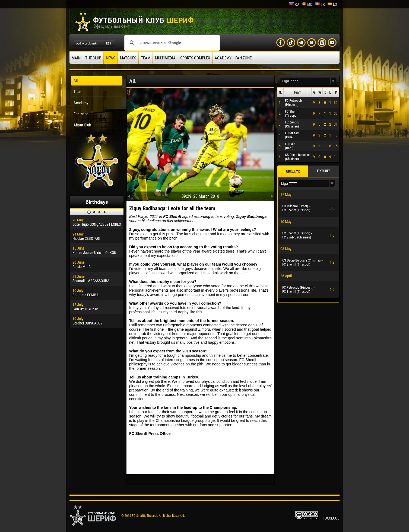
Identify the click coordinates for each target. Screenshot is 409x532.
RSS (109, 44)
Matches (128, 58)
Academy (223, 58)
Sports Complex (195, 58)
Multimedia (165, 58)
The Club (93, 58)
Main (76, 58)
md (307, 4)
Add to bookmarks (87, 44)
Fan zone (243, 58)
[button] (333, 81)
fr (320, 4)
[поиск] (171, 43)
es (332, 4)
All (76, 81)
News (111, 58)
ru (294, 4)
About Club (82, 125)
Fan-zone (81, 114)
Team (146, 58)
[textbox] (305, 81)
